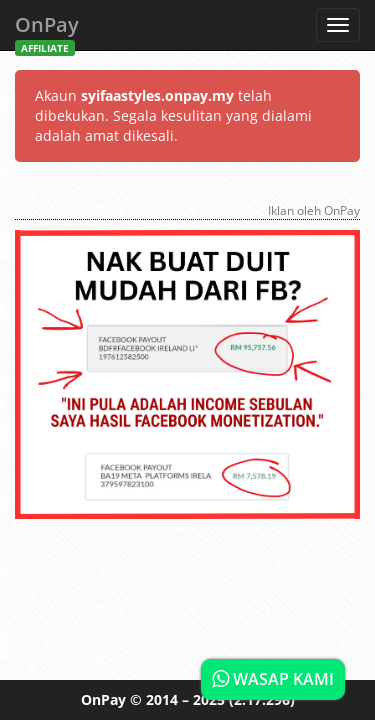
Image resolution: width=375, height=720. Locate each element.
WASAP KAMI (273, 679)
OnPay (47, 30)
